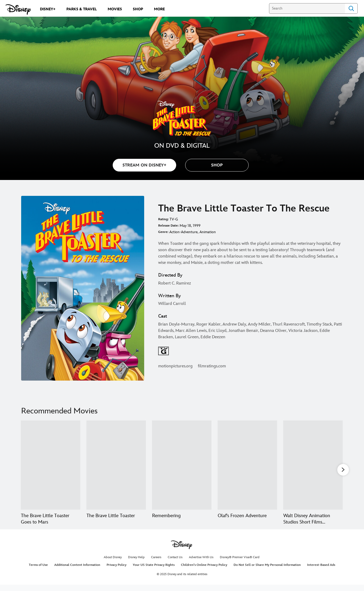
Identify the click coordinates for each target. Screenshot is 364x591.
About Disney (113, 564)
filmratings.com (212, 366)
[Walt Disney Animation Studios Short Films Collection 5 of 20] (313, 465)
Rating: (163, 219)
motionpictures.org (175, 366)
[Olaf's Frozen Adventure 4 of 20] (247, 465)
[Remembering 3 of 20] (182, 465)
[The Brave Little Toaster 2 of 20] (116, 465)
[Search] (307, 8)
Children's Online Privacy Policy (204, 571)
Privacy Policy (117, 571)
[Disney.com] (18, 10)
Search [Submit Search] (351, 8)
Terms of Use (38, 571)
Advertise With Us (201, 564)
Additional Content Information (77, 571)
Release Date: (168, 226)
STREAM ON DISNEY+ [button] (144, 165)
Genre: (163, 232)
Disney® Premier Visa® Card (240, 564)
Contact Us (175, 564)
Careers (156, 564)
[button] (217, 165)
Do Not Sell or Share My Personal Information (267, 571)
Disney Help (136, 564)
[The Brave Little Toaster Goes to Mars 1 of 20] (51, 465)
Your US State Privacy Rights (154, 571)
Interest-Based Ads (321, 571)
